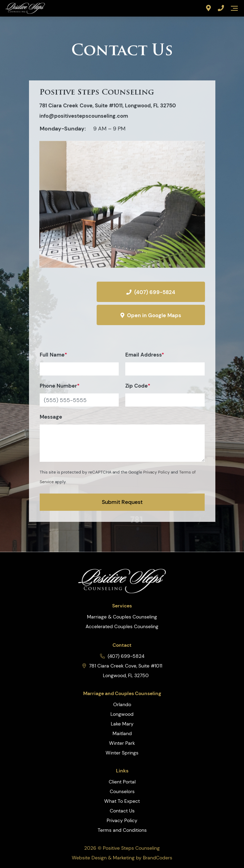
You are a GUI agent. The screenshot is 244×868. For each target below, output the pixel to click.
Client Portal (122, 782)
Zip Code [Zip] (165, 394)
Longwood (122, 714)
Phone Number (79, 394)
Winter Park (122, 743)
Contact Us (122, 811)
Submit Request (122, 502)
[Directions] (65, 302)
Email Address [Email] (165, 363)
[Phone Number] (221, 8)
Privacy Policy (157, 472)
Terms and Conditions (122, 830)
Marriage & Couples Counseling (122, 617)
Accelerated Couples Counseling (122, 626)
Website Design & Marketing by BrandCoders (122, 858)
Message (122, 438)
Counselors (122, 791)
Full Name (79, 363)
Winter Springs (122, 753)
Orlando (122, 704)
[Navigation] (234, 8)
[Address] (208, 8)
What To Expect (122, 801)
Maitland (122, 733)
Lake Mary (122, 724)
